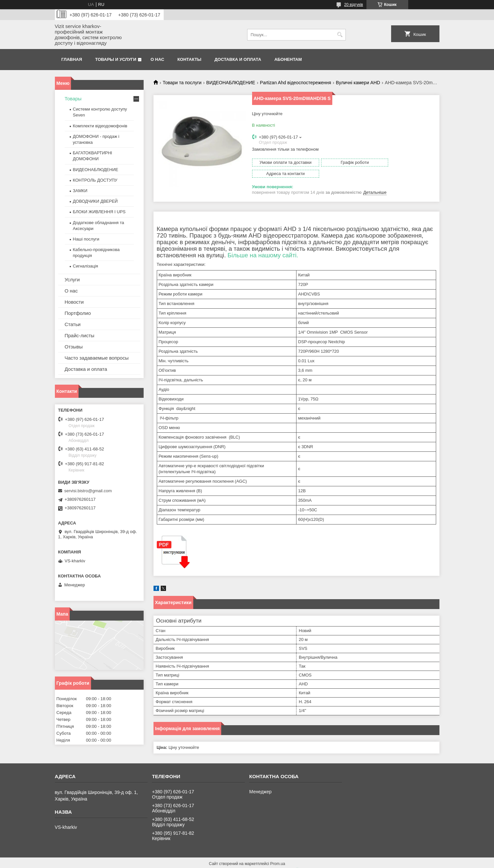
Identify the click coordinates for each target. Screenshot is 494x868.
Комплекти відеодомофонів (100, 126)
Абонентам (288, 59)
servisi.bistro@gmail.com (88, 491)
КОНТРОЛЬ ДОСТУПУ (95, 180)
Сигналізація (86, 266)
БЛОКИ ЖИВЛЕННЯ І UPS (99, 212)
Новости (74, 302)
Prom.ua (278, 856)
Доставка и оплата (238, 59)
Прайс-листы (80, 335)
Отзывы (74, 347)
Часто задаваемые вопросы (97, 358)
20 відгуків (353, 5)
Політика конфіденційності (283, 862)
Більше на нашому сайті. (263, 247)
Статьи (73, 324)
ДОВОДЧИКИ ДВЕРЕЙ (95, 201)
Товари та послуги (182, 83)
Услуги (72, 280)
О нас (157, 59)
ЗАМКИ (80, 191)
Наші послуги (86, 239)
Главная (72, 59)
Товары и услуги (116, 59)
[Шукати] (340, 35)
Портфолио (78, 313)
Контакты (189, 59)
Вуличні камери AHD (358, 83)
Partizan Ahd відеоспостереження (296, 83)
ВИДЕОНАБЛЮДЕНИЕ (231, 83)
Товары (73, 99)
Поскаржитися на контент (232, 862)
